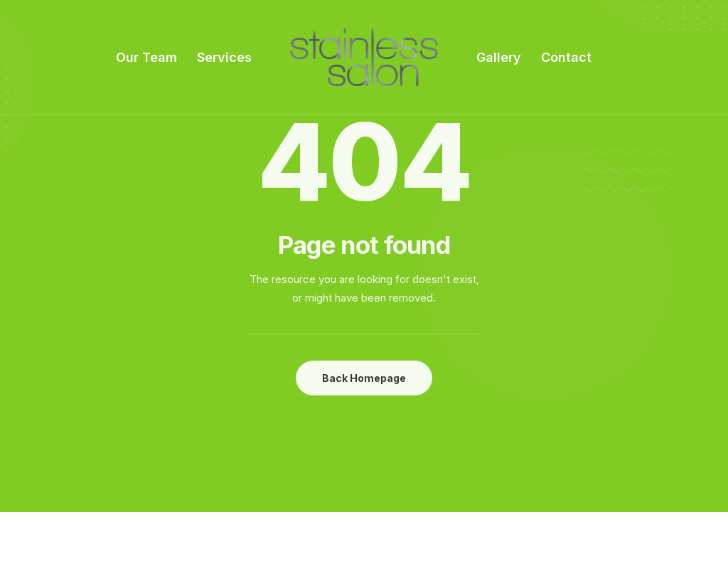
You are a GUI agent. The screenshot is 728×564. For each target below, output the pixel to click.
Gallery (499, 57)
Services (224, 57)
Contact (566, 57)
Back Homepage (364, 378)
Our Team (146, 57)
